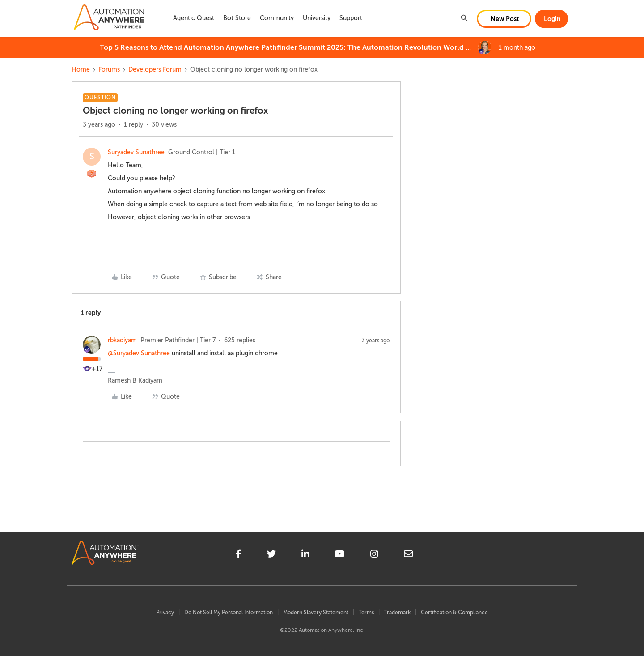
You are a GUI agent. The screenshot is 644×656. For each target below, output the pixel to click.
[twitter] (271, 555)
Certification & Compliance (454, 613)
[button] (504, 19)
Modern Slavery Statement (316, 613)
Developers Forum (155, 70)
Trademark (397, 613)
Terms (366, 613)
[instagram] (374, 555)
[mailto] (408, 555)
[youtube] (340, 555)
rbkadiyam (122, 340)
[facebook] (239, 555)
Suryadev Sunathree (136, 152)
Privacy (165, 613)
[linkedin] (305, 555)
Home (81, 70)
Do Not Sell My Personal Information (229, 613)
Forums (109, 70)
